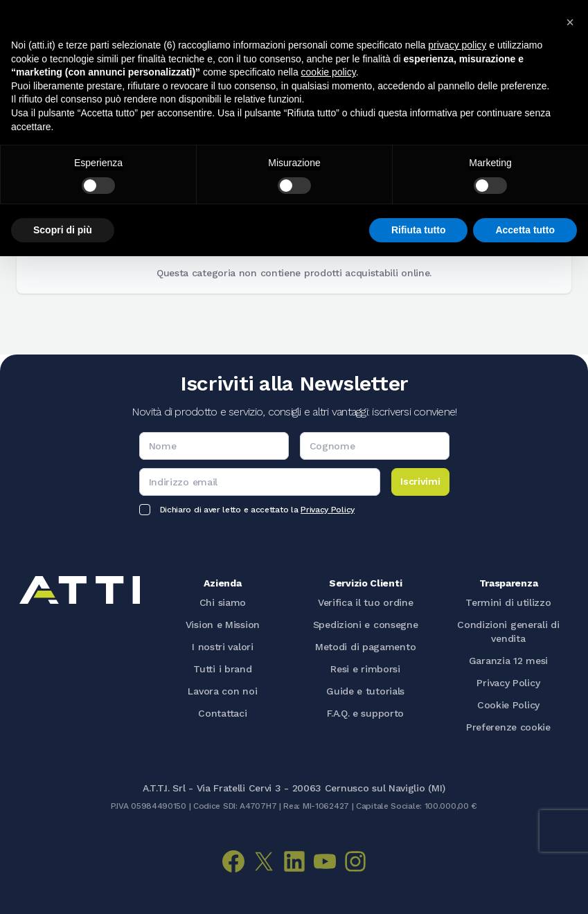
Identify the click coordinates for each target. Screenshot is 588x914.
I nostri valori (223, 647)
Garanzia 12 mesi (508, 661)
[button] (570, 22)
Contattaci (222, 713)
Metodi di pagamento (365, 647)
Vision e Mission (223, 625)
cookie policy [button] (329, 72)
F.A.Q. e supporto (365, 713)
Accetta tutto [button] (525, 230)
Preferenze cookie (508, 727)
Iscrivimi (420, 481)
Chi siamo (223, 602)
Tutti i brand (222, 669)
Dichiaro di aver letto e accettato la (257, 510)
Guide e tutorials (365, 691)
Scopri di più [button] (63, 230)
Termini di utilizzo (508, 602)
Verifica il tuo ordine (365, 602)
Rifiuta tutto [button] (419, 230)
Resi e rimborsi (365, 669)
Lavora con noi (222, 691)
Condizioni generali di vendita (508, 631)
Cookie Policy (508, 705)
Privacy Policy (328, 510)
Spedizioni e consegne (366, 625)
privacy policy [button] (457, 45)
